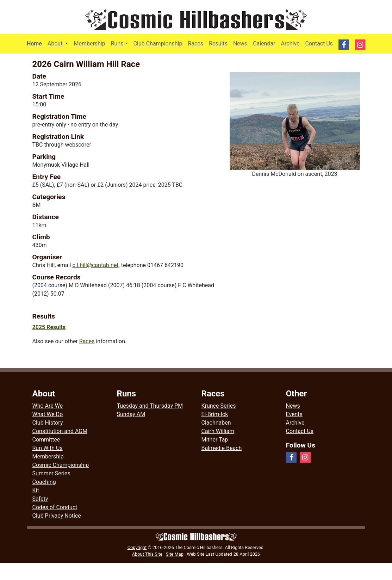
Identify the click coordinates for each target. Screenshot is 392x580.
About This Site (147, 554)
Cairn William (218, 431)
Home (34, 44)
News (240, 44)
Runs (117, 44)
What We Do (48, 414)
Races (195, 44)
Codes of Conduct (55, 507)
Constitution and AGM (60, 431)
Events (294, 414)
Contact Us (319, 44)
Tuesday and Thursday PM (150, 406)
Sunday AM (131, 414)
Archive (290, 44)
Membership (89, 44)
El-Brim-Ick (215, 414)
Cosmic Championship (61, 465)
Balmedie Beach (222, 448)
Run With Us (48, 448)
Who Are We (48, 406)
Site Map (175, 554)
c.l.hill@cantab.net (95, 265)
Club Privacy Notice (57, 516)
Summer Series (51, 473)
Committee (46, 440)
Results (218, 44)
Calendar (264, 44)
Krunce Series (219, 406)
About (59, 43)
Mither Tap (215, 440)
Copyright (137, 547)
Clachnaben (216, 423)
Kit (36, 490)
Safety (40, 499)
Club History (48, 423)
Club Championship (158, 44)
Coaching (44, 482)
